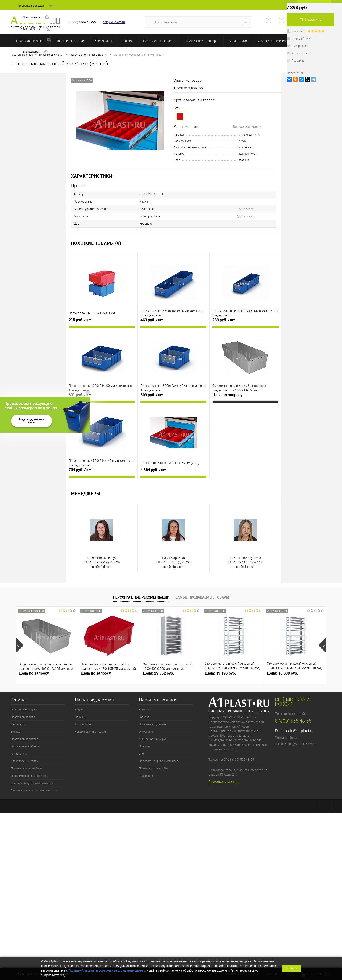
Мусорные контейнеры (202, 41)
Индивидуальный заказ (32, 421)
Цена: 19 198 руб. (220, 673)
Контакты (145, 710)
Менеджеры (36, 52)
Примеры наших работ (153, 768)
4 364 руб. (153, 470)
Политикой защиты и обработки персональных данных (107, 970)
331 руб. (80, 395)
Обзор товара (36, 17)
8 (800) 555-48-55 (293, 721)
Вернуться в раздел (36, 6)
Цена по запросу (227, 395)
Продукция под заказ (153, 724)
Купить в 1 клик (299, 38)
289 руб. (223, 320)
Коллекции (146, 776)
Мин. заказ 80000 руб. (153, 739)
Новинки (80, 717)
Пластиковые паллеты (159, 41)
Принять (291, 968)
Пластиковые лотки (70, 41)
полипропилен (247, 154)
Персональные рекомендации (141, 597)
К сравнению (297, 53)
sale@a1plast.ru (114, 22)
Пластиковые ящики (24, 710)
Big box (127, 41)
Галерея (144, 717)
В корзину (311, 20)
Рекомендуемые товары (91, 732)
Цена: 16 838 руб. (282, 673)
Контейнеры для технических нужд (33, 783)
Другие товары (246, 209)
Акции (79, 710)
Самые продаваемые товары (202, 597)
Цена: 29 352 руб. (158, 673)
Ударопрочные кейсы (273, 41)
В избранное (297, 46)
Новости (144, 746)
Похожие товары (35, 40)
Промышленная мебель (26, 768)
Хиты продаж (83, 724)
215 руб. (80, 320)
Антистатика (238, 41)
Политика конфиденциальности (159, 761)
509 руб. (152, 395)
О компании (147, 732)
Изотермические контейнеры (30, 776)
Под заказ (295, 60)
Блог (142, 754)
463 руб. (152, 320)
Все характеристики (247, 127)
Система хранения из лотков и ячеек (34, 790)
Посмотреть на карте (223, 782)
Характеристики (35, 29)
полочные (245, 147)
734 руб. (80, 470)
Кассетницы (103, 41)
